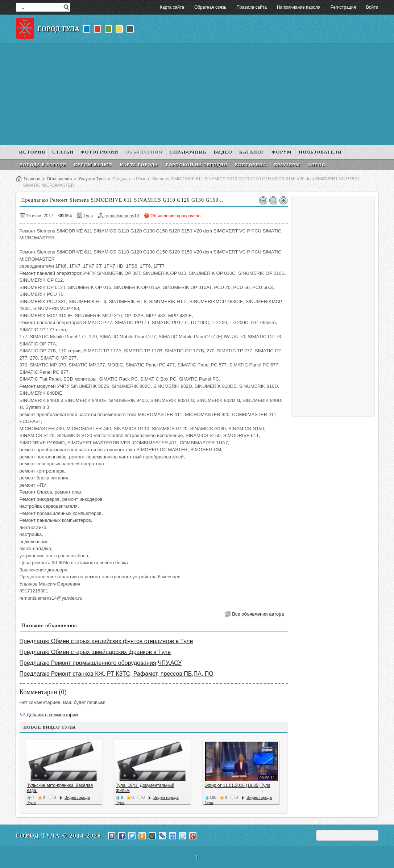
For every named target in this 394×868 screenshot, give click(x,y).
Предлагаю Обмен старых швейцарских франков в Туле (95, 652)
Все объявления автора (258, 614)
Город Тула (59, 29)
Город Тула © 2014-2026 (59, 836)
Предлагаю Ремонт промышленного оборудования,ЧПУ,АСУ (101, 663)
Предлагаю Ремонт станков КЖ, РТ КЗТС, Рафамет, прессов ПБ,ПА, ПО (117, 674)
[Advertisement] (197, 94)
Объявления (59, 179)
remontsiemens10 (122, 216)
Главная (32, 179)
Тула (88, 216)
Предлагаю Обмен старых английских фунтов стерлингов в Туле (106, 641)
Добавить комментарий (52, 715)
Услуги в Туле (92, 179)
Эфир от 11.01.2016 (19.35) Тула (238, 785)
